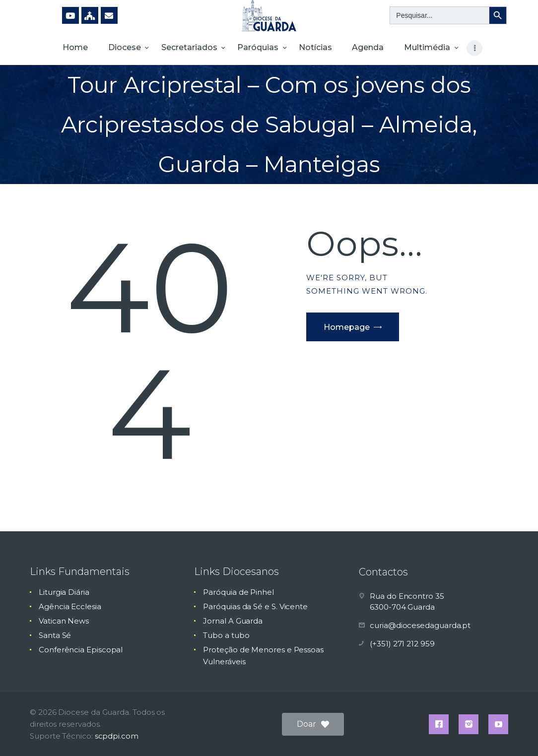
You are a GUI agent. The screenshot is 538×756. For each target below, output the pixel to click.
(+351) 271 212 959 (402, 644)
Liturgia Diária (64, 592)
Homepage (347, 327)
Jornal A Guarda (233, 621)
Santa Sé (55, 635)
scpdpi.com (117, 736)
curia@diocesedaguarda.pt (420, 625)
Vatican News (64, 621)
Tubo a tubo (226, 635)
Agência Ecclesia (70, 606)
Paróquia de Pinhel (238, 592)
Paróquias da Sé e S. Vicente (255, 606)
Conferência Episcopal (81, 650)
